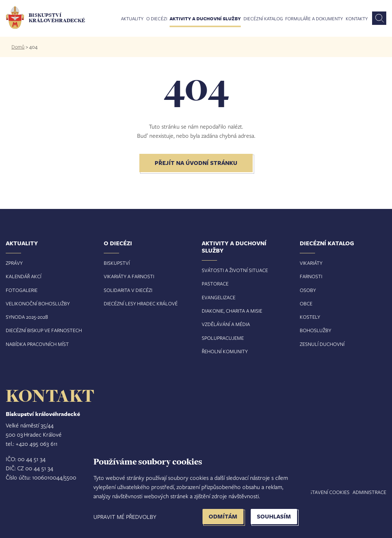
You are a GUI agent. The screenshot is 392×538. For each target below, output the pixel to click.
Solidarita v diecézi (128, 290)
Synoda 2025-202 (25, 317)
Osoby (308, 290)
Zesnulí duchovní (322, 344)
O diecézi (157, 19)
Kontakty (357, 19)
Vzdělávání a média (226, 324)
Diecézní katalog (263, 19)
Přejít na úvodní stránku (196, 163)
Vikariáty (311, 263)
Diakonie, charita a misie (232, 311)
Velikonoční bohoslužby (38, 303)
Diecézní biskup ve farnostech (44, 330)
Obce (306, 303)
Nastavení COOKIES (326, 492)
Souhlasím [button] (274, 516)
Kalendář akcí (24, 276)
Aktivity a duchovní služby (205, 19)
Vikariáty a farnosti (129, 276)
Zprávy (14, 263)
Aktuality (132, 19)
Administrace (369, 492)
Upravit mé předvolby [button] (125, 517)
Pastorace (215, 284)
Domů (18, 47)
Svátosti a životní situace (235, 270)
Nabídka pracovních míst (37, 344)
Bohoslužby (315, 330)
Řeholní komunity (225, 351)
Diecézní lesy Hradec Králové (141, 303)
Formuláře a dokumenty (314, 19)
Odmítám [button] (223, 516)
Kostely (310, 317)
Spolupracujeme (223, 338)
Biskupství (117, 263)
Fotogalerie (22, 290)
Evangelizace (219, 297)
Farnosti (311, 276)
